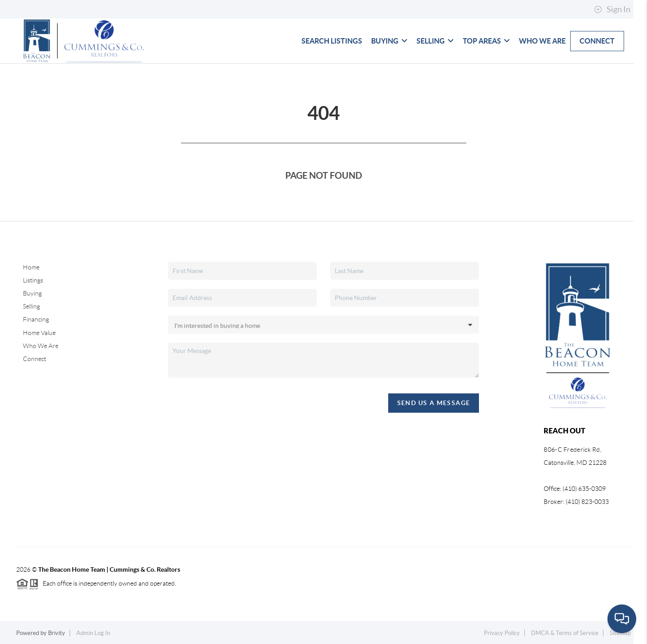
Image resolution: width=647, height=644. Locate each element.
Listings (33, 280)
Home (31, 267)
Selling (435, 41)
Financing (36, 319)
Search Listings (332, 41)
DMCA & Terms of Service (565, 633)
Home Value (39, 333)
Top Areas (486, 41)
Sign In (612, 9)
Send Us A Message (434, 403)
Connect (597, 41)
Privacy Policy (502, 633)
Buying (389, 41)
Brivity (57, 633)
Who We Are (542, 41)
